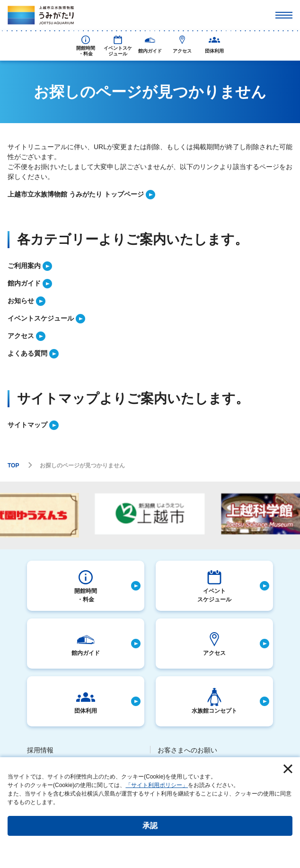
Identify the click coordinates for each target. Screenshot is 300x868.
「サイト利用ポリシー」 (157, 785)
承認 (150, 826)
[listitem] (150, 194)
